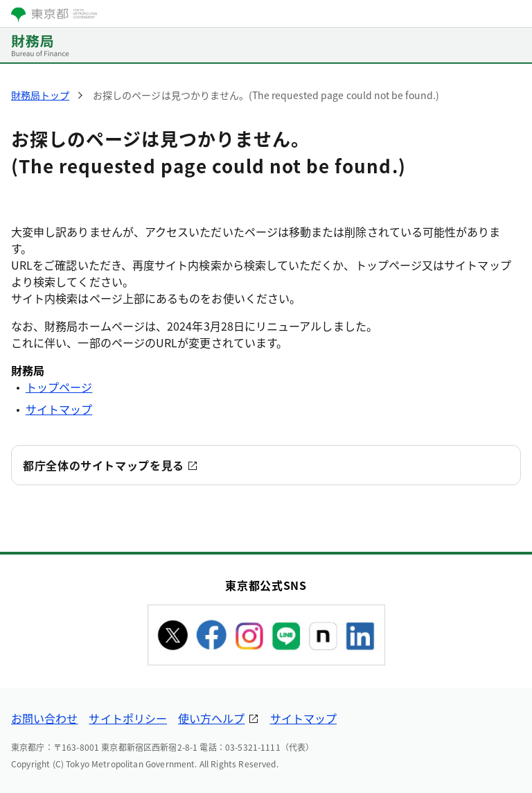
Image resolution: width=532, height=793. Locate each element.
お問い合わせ (44, 718)
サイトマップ (59, 409)
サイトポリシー (128, 718)
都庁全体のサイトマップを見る (104, 465)
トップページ (59, 387)
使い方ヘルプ (211, 718)
